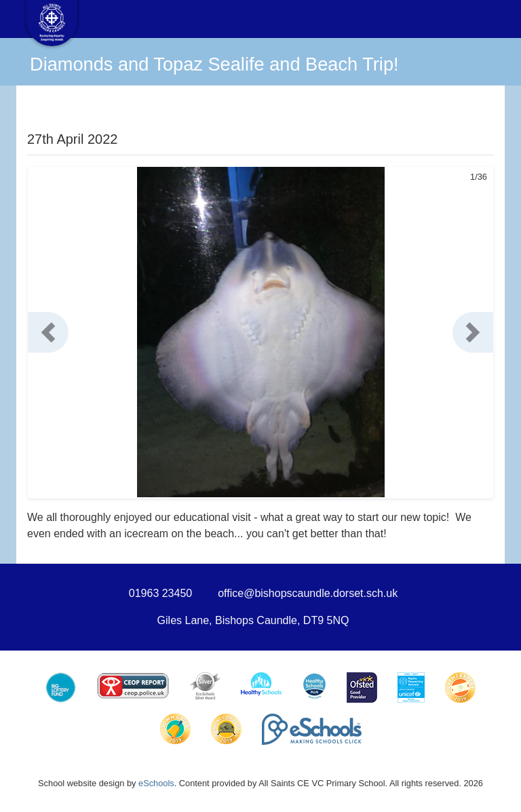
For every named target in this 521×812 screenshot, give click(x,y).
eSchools (156, 783)
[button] (48, 332)
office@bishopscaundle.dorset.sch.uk (308, 593)
